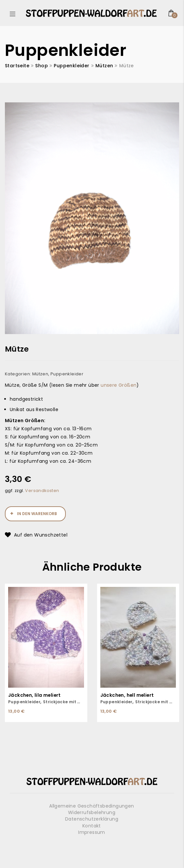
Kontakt (92, 826)
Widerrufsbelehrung (92, 812)
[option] (92, 218)
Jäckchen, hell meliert (128, 695)
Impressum (92, 832)
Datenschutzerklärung (92, 819)
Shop (42, 66)
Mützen (104, 66)
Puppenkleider (71, 66)
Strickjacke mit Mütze (67, 702)
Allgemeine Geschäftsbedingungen (92, 806)
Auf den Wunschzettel (41, 535)
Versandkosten (42, 491)
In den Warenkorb (37, 514)
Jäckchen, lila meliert (35, 695)
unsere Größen (119, 385)
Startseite (17, 66)
